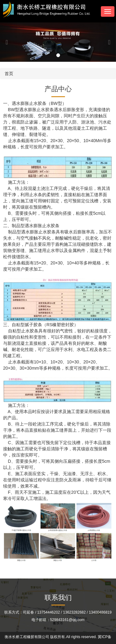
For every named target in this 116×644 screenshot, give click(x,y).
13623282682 (74, 612)
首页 (9, 74)
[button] (9, 42)
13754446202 (48, 612)
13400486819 (100, 612)
